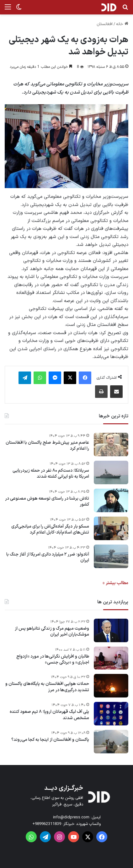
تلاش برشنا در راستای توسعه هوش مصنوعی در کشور (47, 502)
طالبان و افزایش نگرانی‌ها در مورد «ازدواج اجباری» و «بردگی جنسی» (53, 660)
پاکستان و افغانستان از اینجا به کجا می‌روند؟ (50, 740)
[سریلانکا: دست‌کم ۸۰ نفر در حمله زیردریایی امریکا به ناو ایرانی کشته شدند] (111, 472)
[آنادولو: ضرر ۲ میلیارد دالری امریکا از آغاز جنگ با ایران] (111, 556)
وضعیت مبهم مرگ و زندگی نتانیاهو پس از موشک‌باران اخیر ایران (52, 632)
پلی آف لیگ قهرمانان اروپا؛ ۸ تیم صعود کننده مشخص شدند (49, 715)
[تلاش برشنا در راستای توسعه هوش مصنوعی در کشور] (111, 500)
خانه (122, 24)
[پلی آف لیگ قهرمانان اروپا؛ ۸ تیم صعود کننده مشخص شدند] (111, 714)
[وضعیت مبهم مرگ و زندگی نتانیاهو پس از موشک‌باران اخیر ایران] (111, 630)
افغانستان (105, 24)
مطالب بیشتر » (115, 583)
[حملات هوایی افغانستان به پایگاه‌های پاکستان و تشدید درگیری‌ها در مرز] (111, 686)
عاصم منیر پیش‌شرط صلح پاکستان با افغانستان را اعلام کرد (47, 446)
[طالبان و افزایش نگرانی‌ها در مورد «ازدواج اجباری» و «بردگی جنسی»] (111, 658)
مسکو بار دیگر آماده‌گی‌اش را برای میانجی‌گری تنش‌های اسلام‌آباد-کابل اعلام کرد (50, 530)
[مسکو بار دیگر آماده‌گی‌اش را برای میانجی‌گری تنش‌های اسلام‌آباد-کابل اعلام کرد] (111, 528)
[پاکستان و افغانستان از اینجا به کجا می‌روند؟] (111, 742)
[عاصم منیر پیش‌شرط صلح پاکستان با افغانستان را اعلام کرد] (111, 445)
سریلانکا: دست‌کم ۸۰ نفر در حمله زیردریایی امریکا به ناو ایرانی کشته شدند (51, 474)
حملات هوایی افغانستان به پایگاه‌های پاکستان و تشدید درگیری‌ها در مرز (47, 687)
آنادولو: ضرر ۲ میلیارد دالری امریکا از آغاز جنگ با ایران (48, 558)
